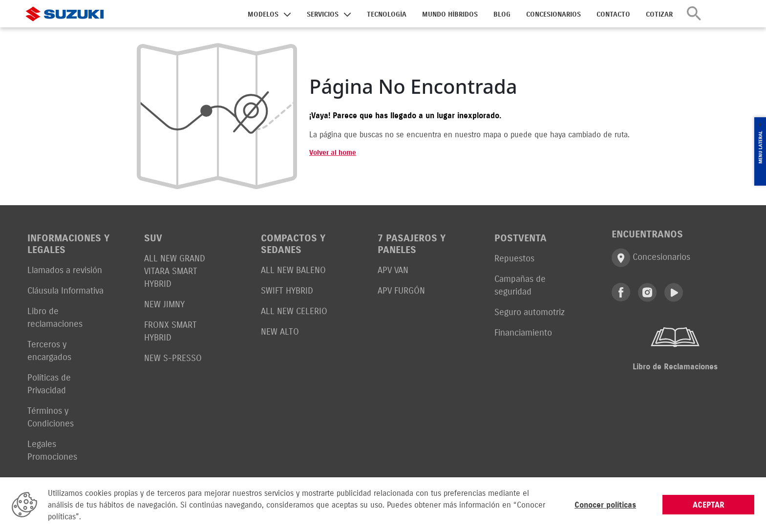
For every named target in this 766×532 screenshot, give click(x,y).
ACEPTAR (709, 505)
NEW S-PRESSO (173, 358)
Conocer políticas (605, 505)
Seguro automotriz (530, 312)
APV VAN (393, 270)
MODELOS (263, 14)
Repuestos (514, 258)
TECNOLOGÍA (387, 14)
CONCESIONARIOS (553, 14)
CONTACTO (613, 14)
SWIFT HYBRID (287, 290)
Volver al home (333, 153)
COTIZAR (659, 14)
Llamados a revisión (65, 270)
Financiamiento (523, 332)
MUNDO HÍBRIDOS (450, 14)
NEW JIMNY (164, 304)
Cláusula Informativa (65, 290)
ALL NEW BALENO (293, 270)
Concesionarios (651, 258)
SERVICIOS (323, 14)
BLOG (502, 14)
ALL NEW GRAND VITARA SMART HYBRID (175, 271)
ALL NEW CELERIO (294, 311)
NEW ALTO (280, 331)
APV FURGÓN (401, 290)
